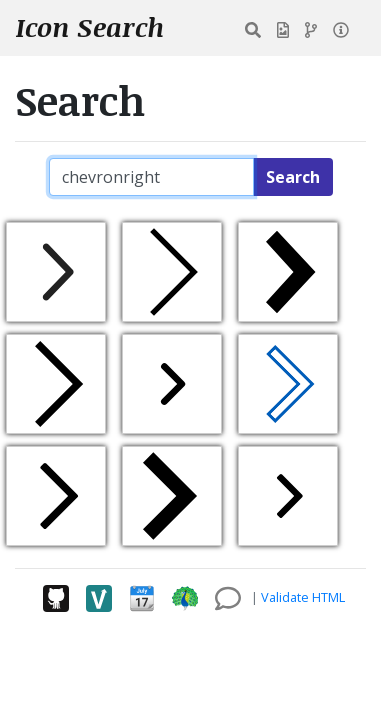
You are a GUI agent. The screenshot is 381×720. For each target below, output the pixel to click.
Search (293, 177)
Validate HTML (303, 597)
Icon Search (90, 27)
